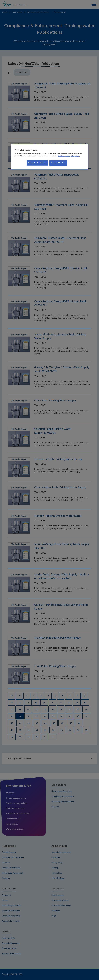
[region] (49, 157)
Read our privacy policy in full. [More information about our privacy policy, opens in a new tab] (69, 156)
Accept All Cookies (58, 163)
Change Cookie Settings (37, 163)
